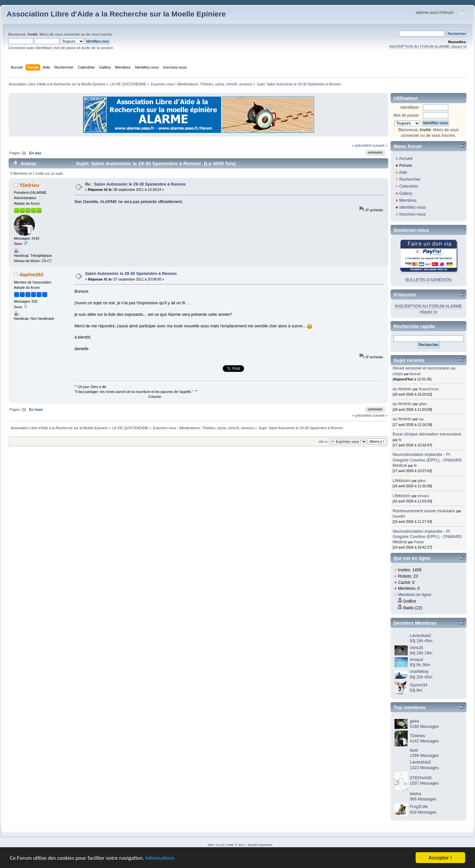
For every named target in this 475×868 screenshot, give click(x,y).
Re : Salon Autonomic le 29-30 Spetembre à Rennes (135, 184)
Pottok (419, 542)
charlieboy (419, 672)
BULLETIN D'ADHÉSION (428, 280)
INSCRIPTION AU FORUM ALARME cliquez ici (428, 46)
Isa (421, 419)
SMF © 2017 (237, 845)
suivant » (380, 145)
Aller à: (323, 442)
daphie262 (32, 274)
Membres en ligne (414, 595)
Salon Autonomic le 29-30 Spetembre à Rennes (131, 274)
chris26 (232, 84)
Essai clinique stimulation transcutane (427, 434)
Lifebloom (401, 481)
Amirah (415, 374)
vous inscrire (101, 34)
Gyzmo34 (418, 685)
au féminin (402, 389)
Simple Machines (260, 845)
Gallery (406, 194)
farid (414, 750)
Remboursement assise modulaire (424, 511)
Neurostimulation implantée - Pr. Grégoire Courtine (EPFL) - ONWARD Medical (427, 460)
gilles (423, 404)
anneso (245, 84)
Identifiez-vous (412, 207)
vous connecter (67, 34)
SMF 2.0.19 (216, 845)
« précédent (362, 145)
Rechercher (410, 179)
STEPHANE (421, 778)
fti (400, 440)
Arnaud (416, 660)
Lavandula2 (420, 636)
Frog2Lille (419, 807)
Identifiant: (410, 107)
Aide (403, 172)
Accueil (406, 159)
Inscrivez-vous (412, 214)
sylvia (220, 84)
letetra (415, 794)
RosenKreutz (429, 389)
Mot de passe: (406, 115)
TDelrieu (206, 84)
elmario (423, 496)
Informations (160, 858)
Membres (408, 200)
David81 (399, 516)
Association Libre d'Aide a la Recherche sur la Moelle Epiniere (116, 14)
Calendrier (409, 186)
